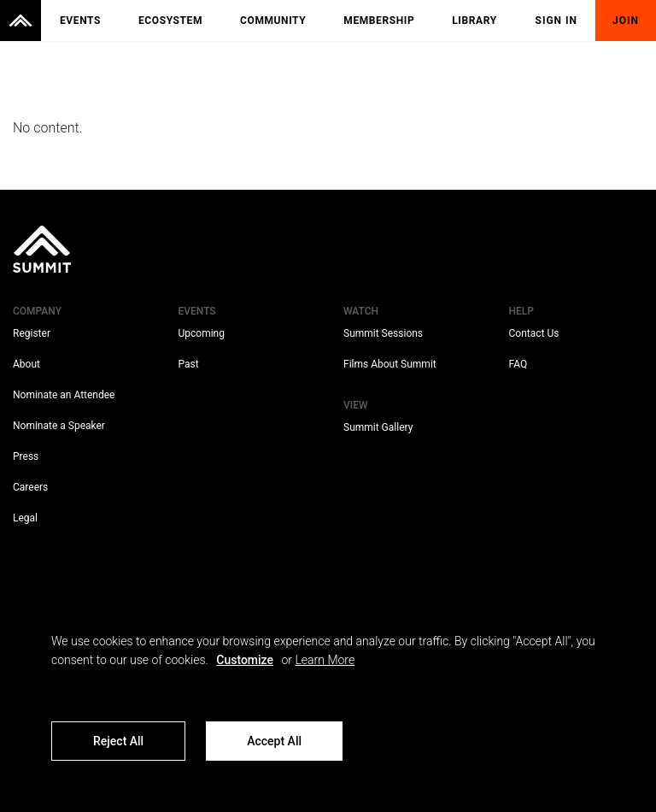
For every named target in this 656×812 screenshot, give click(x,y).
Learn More (325, 660)
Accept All (274, 741)
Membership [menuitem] (379, 21)
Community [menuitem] (273, 21)
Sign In (557, 21)
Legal (25, 518)
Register (32, 333)
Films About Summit (390, 364)
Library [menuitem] (474, 21)
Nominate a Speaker (59, 426)
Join (626, 21)
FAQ (518, 364)
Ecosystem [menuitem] (170, 21)
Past (189, 364)
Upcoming (202, 333)
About (26, 364)
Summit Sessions (383, 333)
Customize (245, 660)
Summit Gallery (378, 427)
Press (26, 456)
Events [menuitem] (80, 21)
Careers (30, 487)
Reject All (118, 741)
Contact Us (534, 333)
